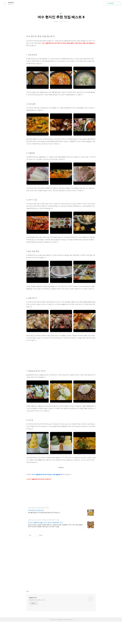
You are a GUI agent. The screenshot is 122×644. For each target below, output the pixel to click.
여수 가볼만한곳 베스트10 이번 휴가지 (40, 479)
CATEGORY (114, 3)
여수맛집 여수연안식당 (36, 510)
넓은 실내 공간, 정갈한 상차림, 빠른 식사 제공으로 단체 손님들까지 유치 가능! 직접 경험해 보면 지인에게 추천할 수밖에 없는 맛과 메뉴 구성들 (55, 526)
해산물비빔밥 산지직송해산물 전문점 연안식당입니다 (44, 512)
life (61, 13)
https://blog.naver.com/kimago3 (37, 508)
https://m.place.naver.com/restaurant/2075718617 (42, 520)
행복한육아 (12, 3)
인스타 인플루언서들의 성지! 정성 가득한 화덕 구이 (45, 522)
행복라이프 (33, 598)
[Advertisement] (61, 353)
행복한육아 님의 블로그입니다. (37, 600)
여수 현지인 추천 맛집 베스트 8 (61, 17)
